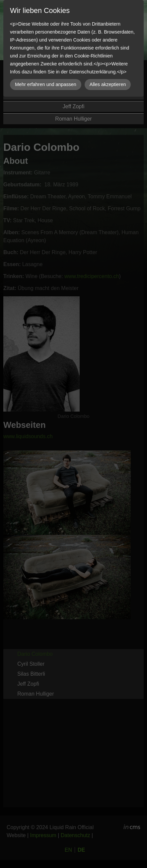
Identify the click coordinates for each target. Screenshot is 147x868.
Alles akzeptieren (108, 84)
